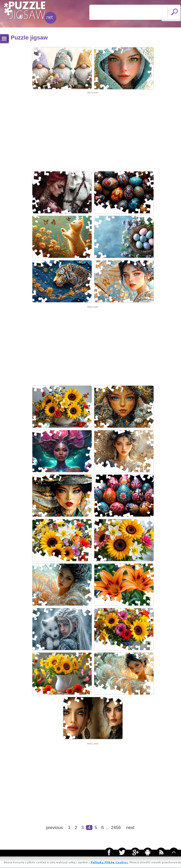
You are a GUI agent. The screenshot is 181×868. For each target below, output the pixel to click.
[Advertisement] (93, 131)
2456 (116, 828)
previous (54, 828)
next (130, 828)
